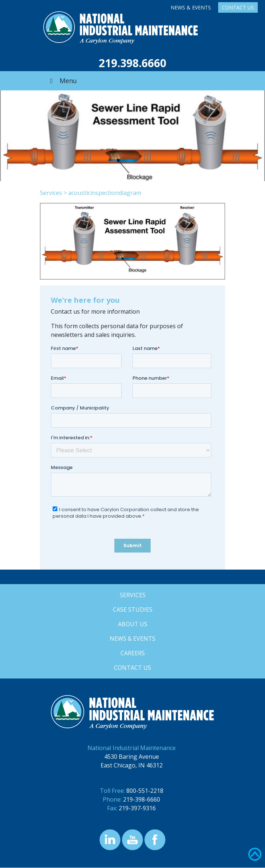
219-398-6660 (142, 799)
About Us (133, 624)
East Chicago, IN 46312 (132, 765)
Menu (62, 81)
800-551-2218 (145, 791)
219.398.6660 (132, 63)
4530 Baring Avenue (132, 757)
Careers (133, 653)
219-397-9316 (137, 808)
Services (51, 193)
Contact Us (238, 7)
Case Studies (133, 610)
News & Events (191, 7)
